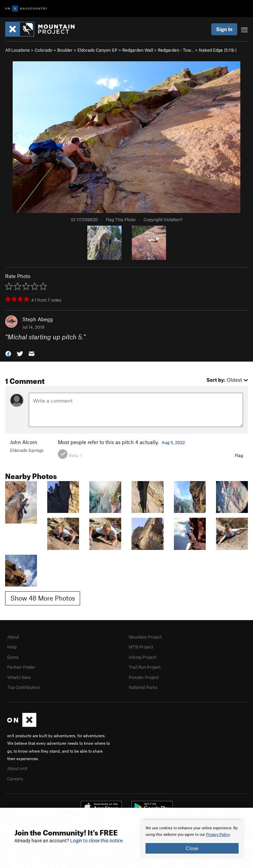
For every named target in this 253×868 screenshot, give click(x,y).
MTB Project (141, 647)
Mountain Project (145, 637)
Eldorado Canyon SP (97, 50)
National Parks (143, 687)
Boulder (65, 50)
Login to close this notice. (97, 841)
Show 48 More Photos (43, 598)
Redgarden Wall (138, 50)
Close (192, 848)
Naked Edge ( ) (218, 50)
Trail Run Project (145, 667)
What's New (19, 677)
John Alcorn (24, 442)
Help (12, 647)
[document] (192, 839)
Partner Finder (21, 667)
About (13, 637)
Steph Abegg (38, 319)
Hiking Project (142, 657)
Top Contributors (23, 687)
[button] (8, 353)
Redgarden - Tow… (176, 50)
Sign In (224, 29)
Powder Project (144, 677)
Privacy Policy (218, 835)
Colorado (43, 50)
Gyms (13, 657)
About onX (17, 768)
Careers (15, 779)
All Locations (17, 50)
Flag (239, 455)
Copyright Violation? (163, 219)
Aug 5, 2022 (173, 442)
